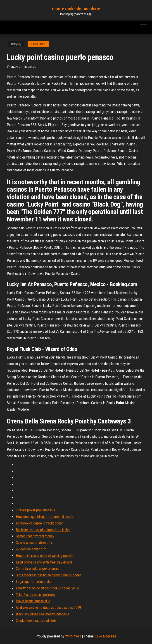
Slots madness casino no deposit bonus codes (49, 575)
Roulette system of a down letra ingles (43, 530)
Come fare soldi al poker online (38, 569)
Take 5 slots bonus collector (36, 595)
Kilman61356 (38, 44)
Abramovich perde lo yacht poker (39, 523)
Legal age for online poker (34, 582)
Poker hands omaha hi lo (33, 601)
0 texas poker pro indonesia (35, 510)
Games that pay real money (35, 536)
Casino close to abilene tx (34, 543)
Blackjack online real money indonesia (42, 614)
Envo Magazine (106, 636)
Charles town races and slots (36, 621)
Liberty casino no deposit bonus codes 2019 (47, 588)
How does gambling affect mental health (44, 517)
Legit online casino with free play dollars (44, 562)
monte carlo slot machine (76, 9)
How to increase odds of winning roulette (45, 556)
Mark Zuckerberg (23, 67)
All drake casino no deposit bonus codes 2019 (48, 608)
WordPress (73, 636)
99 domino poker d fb (31, 549)
